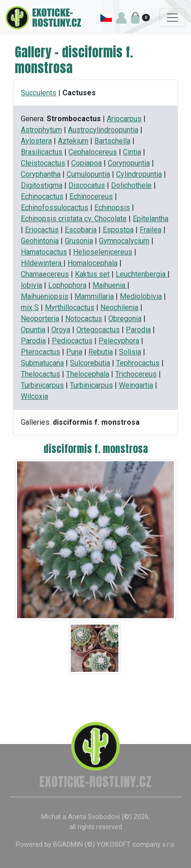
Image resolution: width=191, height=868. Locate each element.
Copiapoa (86, 163)
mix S (30, 307)
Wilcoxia (34, 396)
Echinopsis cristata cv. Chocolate (74, 219)
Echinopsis (112, 208)
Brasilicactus (42, 152)
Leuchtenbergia (142, 274)
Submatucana (42, 363)
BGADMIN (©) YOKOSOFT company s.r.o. (114, 845)
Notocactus (84, 319)
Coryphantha (41, 174)
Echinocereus (91, 196)
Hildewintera (42, 263)
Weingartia (136, 385)
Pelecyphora (119, 341)
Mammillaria (94, 296)
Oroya (61, 330)
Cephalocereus (93, 152)
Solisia (130, 352)
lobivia (31, 285)
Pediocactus (72, 341)
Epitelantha (151, 219)
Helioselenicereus (103, 252)
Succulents (39, 93)
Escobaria (81, 230)
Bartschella (112, 141)
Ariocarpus (124, 119)
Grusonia (79, 241)
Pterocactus (40, 352)
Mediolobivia (141, 296)
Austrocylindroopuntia (103, 130)
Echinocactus (42, 196)
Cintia (132, 152)
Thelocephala (88, 374)
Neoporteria (40, 319)
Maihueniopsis (45, 296)
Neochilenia (119, 307)
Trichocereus (136, 374)
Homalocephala (92, 263)
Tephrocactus (138, 363)
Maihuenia (110, 285)
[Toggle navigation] (173, 18)
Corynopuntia (129, 163)
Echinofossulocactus (55, 208)
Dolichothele (131, 185)
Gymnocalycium (124, 241)
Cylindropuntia (139, 174)
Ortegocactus (98, 330)
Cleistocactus (43, 163)
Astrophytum (41, 130)
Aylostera (36, 141)
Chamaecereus (45, 274)
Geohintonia (40, 241)
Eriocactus (42, 230)
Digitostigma (42, 185)
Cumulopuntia (88, 174)
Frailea (151, 230)
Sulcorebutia (90, 363)
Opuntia (33, 330)
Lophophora (67, 285)
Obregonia (125, 319)
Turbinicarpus (42, 385)
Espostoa (118, 230)
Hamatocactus (44, 252)
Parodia (138, 330)
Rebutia (101, 352)
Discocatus (87, 185)
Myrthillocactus (70, 307)
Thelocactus (40, 374)
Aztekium (73, 141)
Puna (74, 352)
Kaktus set (92, 274)
